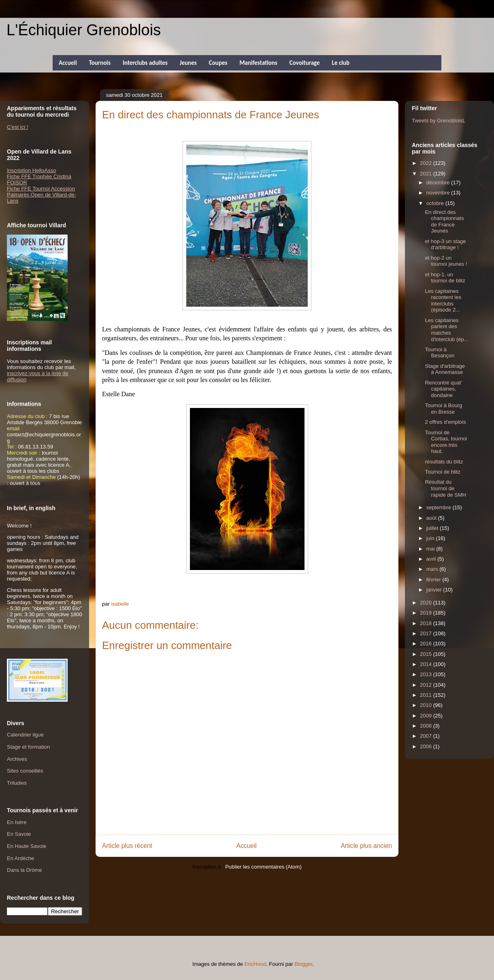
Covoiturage (305, 63)
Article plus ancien (366, 846)
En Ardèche (20, 858)
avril (432, 559)
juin (431, 538)
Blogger (303, 964)
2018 (427, 623)
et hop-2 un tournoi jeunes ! (446, 261)
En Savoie (19, 834)
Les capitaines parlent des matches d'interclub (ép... (446, 330)
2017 (427, 633)
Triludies (17, 783)
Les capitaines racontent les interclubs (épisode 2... (443, 301)
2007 (427, 736)
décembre (439, 183)
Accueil (68, 63)
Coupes (218, 63)
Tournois (100, 63)
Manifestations (258, 63)
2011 (427, 695)
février (434, 580)
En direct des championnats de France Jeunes (444, 222)
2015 (427, 654)
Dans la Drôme (24, 870)
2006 (427, 746)
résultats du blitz (444, 462)
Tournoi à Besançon (440, 353)
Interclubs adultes (145, 63)
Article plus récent (127, 846)
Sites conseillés (25, 771)
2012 (427, 685)
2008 (427, 726)
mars (433, 569)
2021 (427, 174)
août (432, 518)
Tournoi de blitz (442, 472)
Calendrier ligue (25, 735)
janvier (435, 590)
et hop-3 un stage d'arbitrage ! (445, 244)
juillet (433, 528)
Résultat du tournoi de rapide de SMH (445, 488)
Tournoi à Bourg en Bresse (443, 409)
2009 (427, 716)
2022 (427, 163)
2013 (427, 674)
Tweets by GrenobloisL (439, 121)
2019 (427, 613)
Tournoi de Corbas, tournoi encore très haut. (446, 442)
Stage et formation (28, 747)
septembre (440, 507)
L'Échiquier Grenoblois (84, 30)
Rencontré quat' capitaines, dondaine (443, 389)
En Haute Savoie (27, 846)
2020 (427, 603)
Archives (17, 759)
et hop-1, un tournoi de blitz (445, 278)
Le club (341, 63)
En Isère (17, 822)
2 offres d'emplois (445, 422)
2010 (427, 705)
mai (431, 549)
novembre (439, 193)
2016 (427, 644)
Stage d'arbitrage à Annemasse (445, 369)
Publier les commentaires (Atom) (263, 867)
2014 (427, 664)
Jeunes (188, 63)
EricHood (255, 964)
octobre (436, 203)
